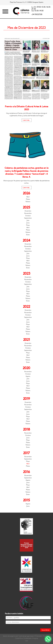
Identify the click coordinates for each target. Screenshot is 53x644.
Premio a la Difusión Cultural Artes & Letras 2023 (27, 108)
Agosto (28, 376)
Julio (28, 220)
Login (27, 641)
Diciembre (28, 211)
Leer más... (27, 120)
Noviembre (28, 213)
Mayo (28, 225)
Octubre (28, 216)
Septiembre (28, 218)
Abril (28, 197)
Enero (28, 235)
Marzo (28, 199)
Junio (28, 223)
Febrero (28, 202)
